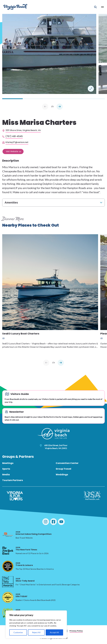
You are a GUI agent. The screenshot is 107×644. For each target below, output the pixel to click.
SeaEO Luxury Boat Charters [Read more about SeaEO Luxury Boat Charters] (21, 334)
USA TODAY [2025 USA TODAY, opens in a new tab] (21, 595)
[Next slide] (61, 363)
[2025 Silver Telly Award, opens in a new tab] (8, 582)
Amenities (11, 203)
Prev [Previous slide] (45, 107)
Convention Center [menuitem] (67, 463)
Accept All (54, 632)
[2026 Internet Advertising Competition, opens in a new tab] (8, 535)
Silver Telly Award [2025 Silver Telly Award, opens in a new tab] (25, 580)
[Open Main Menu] (103, 7)
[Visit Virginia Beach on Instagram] (46, 522)
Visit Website (12, 151)
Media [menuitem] (6, 475)
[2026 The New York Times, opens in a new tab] (8, 551)
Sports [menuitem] (6, 469)
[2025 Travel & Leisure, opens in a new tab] (8, 566)
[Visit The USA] (92, 496)
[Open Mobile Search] (95, 7)
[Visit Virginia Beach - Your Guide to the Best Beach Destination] (15, 7)
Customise (18, 632)
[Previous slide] (46, 363)
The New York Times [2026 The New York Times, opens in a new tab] (26, 549)
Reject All (36, 632)
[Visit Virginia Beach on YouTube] (61, 522)
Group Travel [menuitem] (63, 469)
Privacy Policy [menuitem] (76, 631)
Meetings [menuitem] (8, 463)
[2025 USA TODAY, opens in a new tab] (8, 597)
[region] (36, 624)
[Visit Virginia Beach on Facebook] (53, 522)
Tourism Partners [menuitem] (13, 480)
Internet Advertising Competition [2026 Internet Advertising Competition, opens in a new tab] (34, 533)
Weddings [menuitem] (62, 475)
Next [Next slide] (60, 107)
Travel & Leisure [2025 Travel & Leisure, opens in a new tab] (24, 564)
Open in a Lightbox (91, 89)
